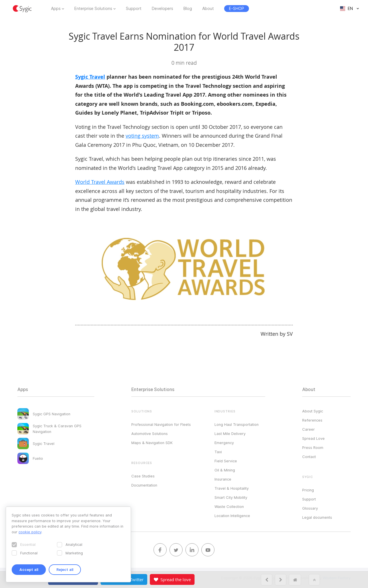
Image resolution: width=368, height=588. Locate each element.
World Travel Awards (100, 182)
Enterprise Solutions (93, 9)
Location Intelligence (232, 516)
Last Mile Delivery (230, 434)
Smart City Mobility (231, 497)
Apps (56, 9)
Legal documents (317, 517)
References (312, 420)
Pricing (308, 490)
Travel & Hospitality (232, 488)
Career (308, 429)
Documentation (144, 485)
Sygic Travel (90, 77)
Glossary (310, 508)
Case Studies (143, 476)
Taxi (218, 452)
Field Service (226, 461)
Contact (309, 457)
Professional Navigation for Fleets (161, 424)
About (208, 9)
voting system (142, 136)
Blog (188, 9)
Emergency (224, 443)
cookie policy (30, 532)
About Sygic (313, 411)
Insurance (223, 479)
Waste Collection (229, 506)
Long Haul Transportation (237, 424)
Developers (162, 9)
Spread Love (313, 438)
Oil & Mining (225, 470)
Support (134, 9)
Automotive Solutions (150, 434)
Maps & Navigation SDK (152, 443)
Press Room (313, 447)
